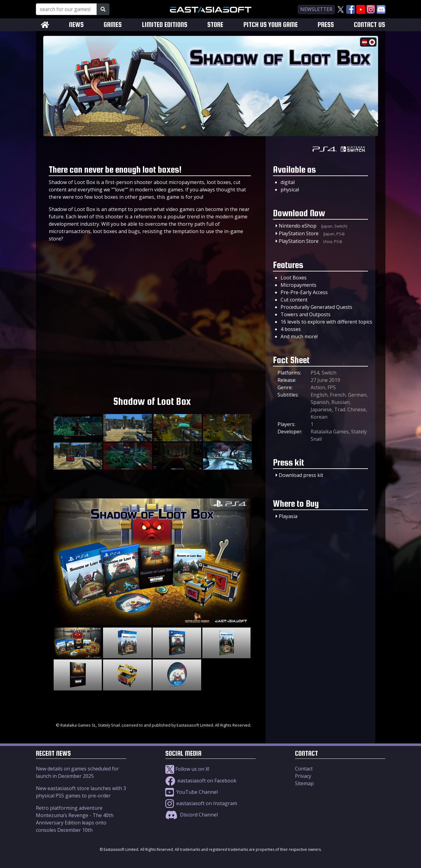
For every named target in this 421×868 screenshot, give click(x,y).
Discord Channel (191, 815)
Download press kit (301, 475)
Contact (304, 769)
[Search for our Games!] (66, 9)
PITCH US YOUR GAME (271, 25)
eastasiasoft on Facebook (201, 781)
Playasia (288, 516)
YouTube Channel (191, 792)
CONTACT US (369, 25)
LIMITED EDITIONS (165, 25)
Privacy (303, 776)
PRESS (326, 25)
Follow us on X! (187, 769)
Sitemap (304, 783)
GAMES (113, 25)
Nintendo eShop (298, 226)
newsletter (316, 9)
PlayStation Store (299, 233)
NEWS (76, 25)
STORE (215, 25)
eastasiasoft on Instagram (201, 803)
